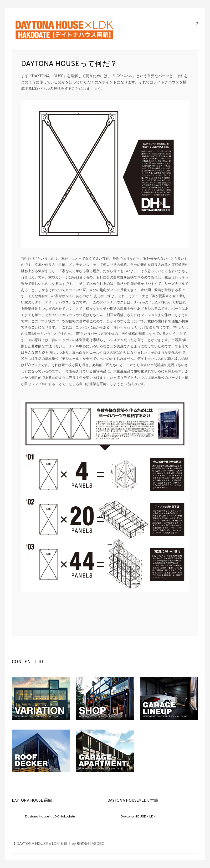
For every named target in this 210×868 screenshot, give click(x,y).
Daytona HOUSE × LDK (138, 816)
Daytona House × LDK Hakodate (50, 816)
